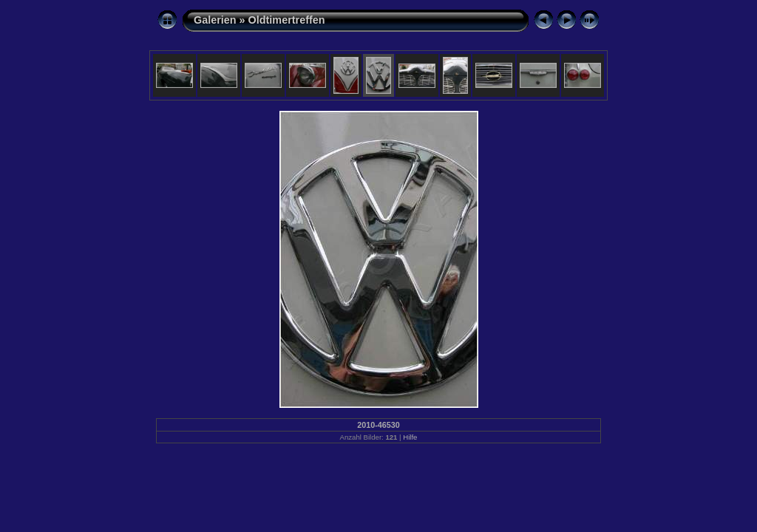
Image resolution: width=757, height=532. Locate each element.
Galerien (215, 20)
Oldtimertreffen (287, 20)
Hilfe (410, 437)
